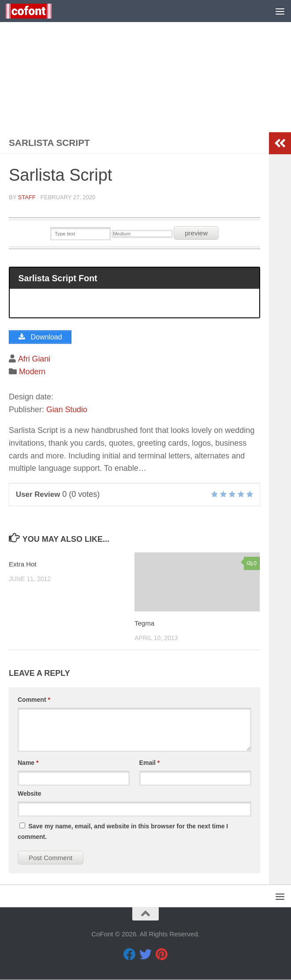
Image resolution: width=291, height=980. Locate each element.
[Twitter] (145, 955)
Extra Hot (23, 565)
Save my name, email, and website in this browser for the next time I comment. (123, 832)
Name (28, 763)
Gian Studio (67, 410)
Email (150, 763)
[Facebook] (130, 955)
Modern (32, 372)
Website (29, 794)
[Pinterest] (161, 955)
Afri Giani (34, 359)
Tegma (144, 623)
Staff (27, 197)
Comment (34, 700)
